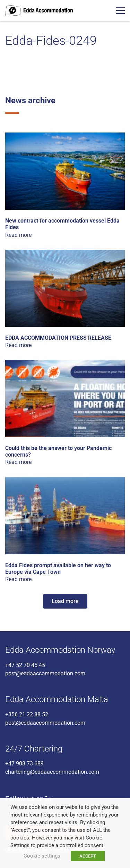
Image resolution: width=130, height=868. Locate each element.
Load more (65, 601)
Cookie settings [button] (42, 856)
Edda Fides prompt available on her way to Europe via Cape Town (58, 569)
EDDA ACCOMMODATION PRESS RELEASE (58, 338)
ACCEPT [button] (88, 856)
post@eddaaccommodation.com (45, 673)
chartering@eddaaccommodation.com (52, 772)
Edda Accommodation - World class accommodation (39, 10)
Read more (18, 235)
